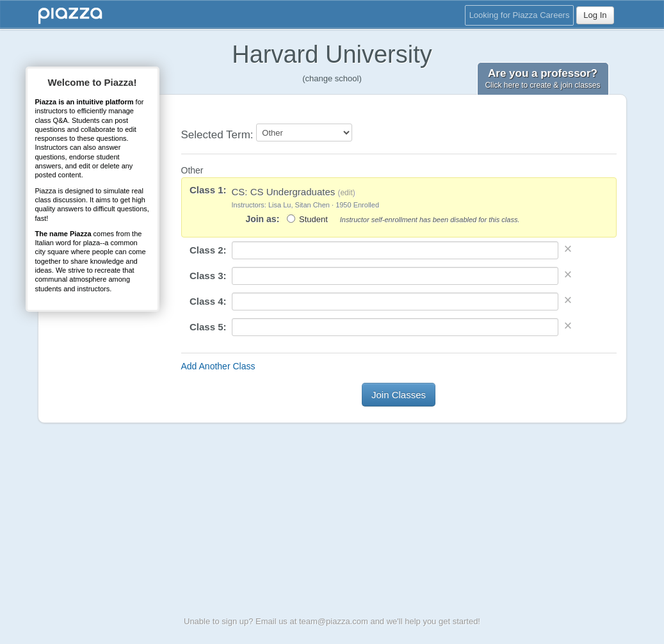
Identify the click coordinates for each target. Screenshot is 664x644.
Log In (595, 15)
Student (313, 219)
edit (346, 193)
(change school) (332, 78)
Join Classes (399, 395)
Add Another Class (218, 366)
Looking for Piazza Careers (520, 15)
